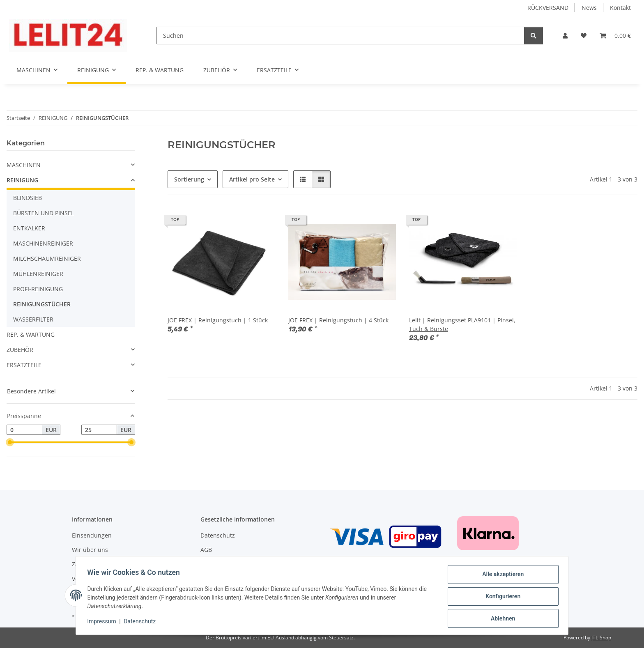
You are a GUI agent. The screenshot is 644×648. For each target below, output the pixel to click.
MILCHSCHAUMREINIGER (47, 259)
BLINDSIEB (28, 198)
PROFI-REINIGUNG (38, 289)
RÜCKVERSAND (548, 8)
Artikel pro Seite (252, 179)
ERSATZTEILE (24, 365)
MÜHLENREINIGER (38, 274)
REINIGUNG (22, 180)
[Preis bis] (99, 430)
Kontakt (620, 8)
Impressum (103, 623)
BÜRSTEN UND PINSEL (44, 213)
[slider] (10, 443)
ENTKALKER (29, 228)
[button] (565, 36)
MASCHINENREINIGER (43, 243)
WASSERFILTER (33, 319)
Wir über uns (90, 550)
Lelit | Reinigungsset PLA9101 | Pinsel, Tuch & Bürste (462, 324)
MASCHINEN (24, 165)
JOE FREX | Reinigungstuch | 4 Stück (338, 320)
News (589, 8)
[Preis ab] (24, 430)
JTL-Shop (601, 638)
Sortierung (189, 179)
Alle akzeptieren (501, 576)
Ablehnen (501, 619)
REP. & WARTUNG (31, 334)
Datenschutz (142, 623)
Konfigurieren (501, 597)
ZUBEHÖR (20, 350)
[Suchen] (340, 36)
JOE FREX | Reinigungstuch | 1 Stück (218, 320)
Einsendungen (92, 535)
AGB (206, 550)
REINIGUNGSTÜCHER (42, 304)
